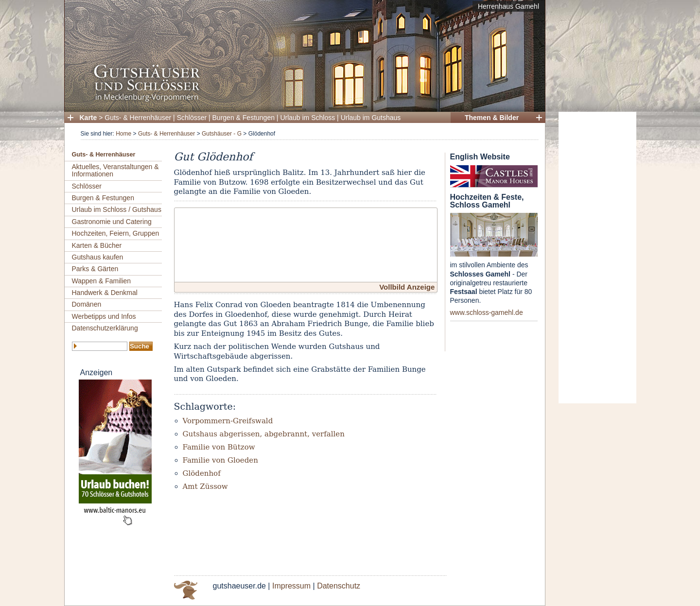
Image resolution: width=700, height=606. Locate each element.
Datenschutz (339, 586)
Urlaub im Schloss (307, 118)
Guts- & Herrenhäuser (138, 118)
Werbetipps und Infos (104, 316)
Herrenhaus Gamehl (508, 6)
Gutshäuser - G (222, 134)
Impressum (291, 586)
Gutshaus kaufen (98, 257)
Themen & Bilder (492, 118)
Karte (88, 118)
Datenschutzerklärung (105, 328)
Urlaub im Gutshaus (371, 118)
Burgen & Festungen (244, 118)
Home (123, 134)
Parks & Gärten (95, 269)
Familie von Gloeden (220, 460)
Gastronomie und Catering (112, 222)
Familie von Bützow (219, 447)
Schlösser (192, 118)
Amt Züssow (205, 486)
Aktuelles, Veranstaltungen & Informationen (115, 170)
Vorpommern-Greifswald (228, 421)
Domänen (87, 304)
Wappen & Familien (102, 281)
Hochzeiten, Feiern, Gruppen (116, 233)
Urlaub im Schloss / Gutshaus (117, 209)
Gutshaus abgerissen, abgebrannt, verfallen (264, 434)
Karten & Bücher (97, 245)
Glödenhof (202, 473)
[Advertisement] (597, 258)
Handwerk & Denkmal (105, 293)
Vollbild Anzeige (407, 287)
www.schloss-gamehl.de (487, 312)
